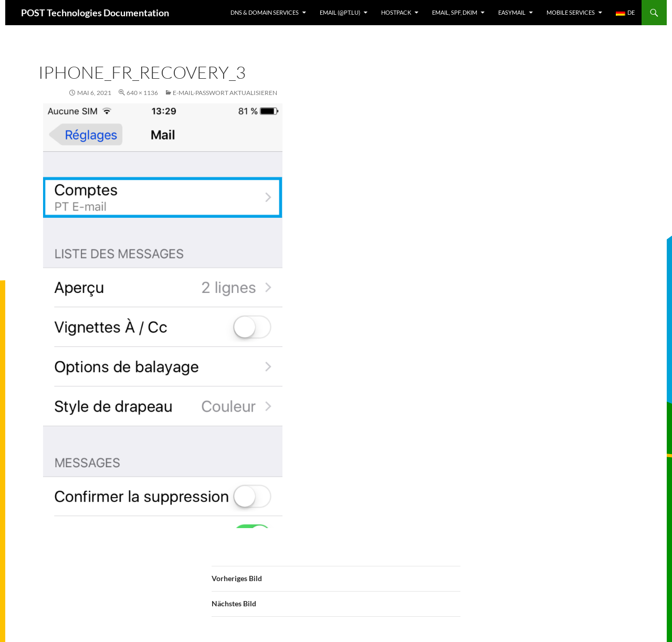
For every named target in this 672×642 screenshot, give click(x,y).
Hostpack (396, 12)
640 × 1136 (142, 93)
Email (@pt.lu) (340, 12)
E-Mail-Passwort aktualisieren (225, 93)
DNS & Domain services (265, 12)
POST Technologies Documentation (95, 13)
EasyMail (512, 12)
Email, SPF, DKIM (455, 12)
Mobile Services (571, 12)
